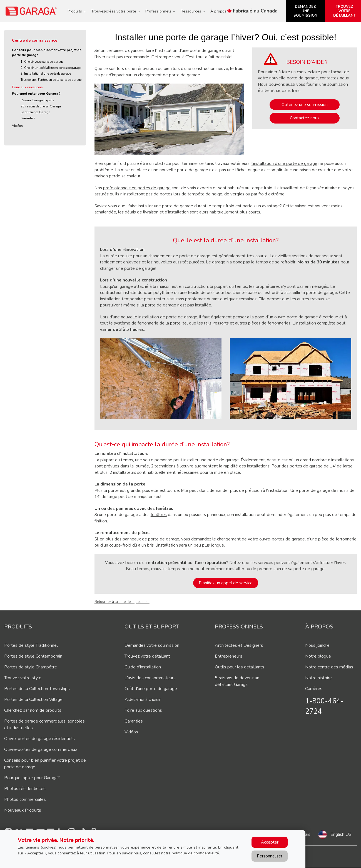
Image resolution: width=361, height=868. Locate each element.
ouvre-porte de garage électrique (306, 317)
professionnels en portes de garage (137, 188)
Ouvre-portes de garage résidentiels (39, 739)
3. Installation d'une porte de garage (46, 74)
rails (208, 323)
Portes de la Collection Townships (37, 689)
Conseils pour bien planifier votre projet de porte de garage (47, 52)
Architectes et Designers (239, 645)
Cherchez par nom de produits (33, 710)
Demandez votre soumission (152, 645)
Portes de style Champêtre (31, 667)
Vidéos (18, 126)
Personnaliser (270, 856)
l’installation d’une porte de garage (284, 163)
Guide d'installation (143, 667)
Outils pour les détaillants (240, 667)
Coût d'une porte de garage (151, 689)
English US (341, 834)
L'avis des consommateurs (150, 678)
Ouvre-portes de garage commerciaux (41, 749)
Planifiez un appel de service (226, 583)
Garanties (28, 118)
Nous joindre (317, 645)
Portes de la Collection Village (33, 700)
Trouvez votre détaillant (147, 656)
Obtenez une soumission (305, 105)
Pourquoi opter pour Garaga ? (36, 94)
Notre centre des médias (329, 667)
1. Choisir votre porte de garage (42, 62)
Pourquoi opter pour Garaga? (32, 778)
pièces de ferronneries (269, 323)
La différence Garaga (35, 112)
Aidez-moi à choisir (143, 700)
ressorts (221, 323)
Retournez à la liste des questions (122, 602)
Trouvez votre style (23, 678)
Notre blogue (318, 656)
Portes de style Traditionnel (31, 645)
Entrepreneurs (229, 656)
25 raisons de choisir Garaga (41, 106)
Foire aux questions (27, 87)
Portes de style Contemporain (33, 656)
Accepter (270, 842)
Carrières (314, 689)
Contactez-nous (305, 118)
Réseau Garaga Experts (37, 100)
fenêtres (159, 515)
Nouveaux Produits (23, 810)
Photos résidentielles (25, 789)
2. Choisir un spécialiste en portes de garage (51, 68)
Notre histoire (318, 678)
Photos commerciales (25, 799)
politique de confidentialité (195, 853)
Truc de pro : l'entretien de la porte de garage (51, 80)
